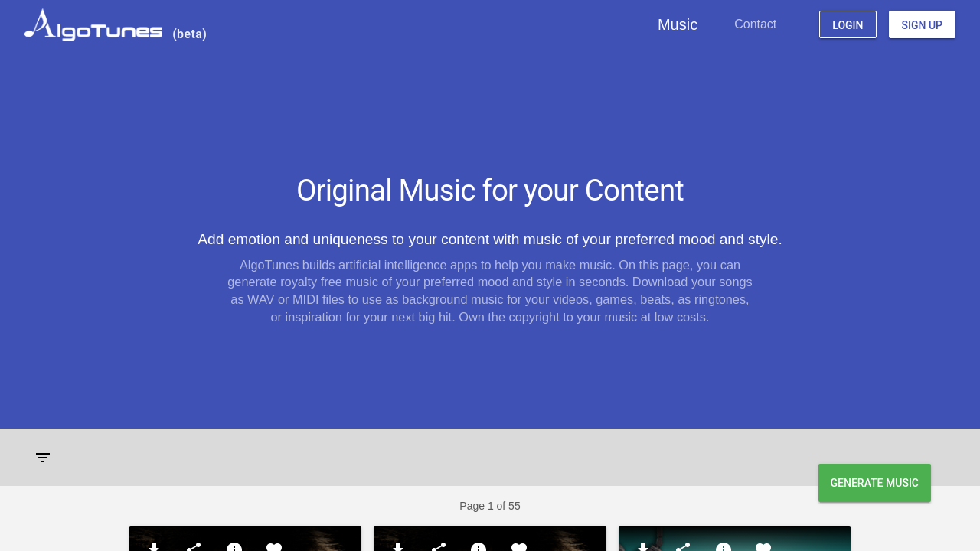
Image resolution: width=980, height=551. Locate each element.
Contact (755, 24)
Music (678, 24)
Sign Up (922, 25)
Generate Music (875, 483)
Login (848, 25)
